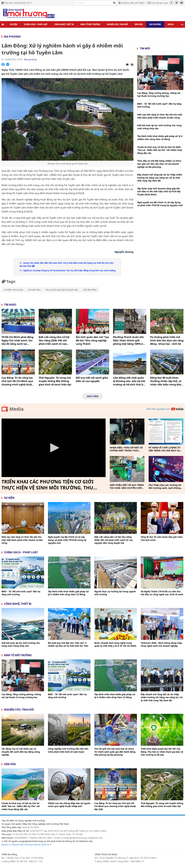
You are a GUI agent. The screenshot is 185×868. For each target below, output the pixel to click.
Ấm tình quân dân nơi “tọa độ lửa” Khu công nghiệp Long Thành (92, 340)
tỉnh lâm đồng (90, 290)
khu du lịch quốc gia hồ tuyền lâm (62, 290)
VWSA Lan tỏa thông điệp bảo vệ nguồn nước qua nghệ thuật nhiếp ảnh (69, 805)
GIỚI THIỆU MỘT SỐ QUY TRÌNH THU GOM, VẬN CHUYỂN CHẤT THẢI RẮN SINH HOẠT (127, 487)
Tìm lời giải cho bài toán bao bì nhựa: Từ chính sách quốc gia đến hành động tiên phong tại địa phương (115, 752)
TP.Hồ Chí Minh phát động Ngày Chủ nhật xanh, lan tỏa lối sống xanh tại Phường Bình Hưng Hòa (17, 340)
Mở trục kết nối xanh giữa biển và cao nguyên (92, 379)
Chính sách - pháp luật (21, 552)
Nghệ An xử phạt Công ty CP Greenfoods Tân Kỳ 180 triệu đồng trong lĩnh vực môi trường (69, 270)
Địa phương (155, 24)
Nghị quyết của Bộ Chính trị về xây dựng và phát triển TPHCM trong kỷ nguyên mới (160, 204)
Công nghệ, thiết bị (64, 24)
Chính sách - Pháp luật (36, 24)
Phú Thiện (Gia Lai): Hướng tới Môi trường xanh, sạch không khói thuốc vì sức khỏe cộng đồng (165, 487)
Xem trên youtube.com (158, 409)
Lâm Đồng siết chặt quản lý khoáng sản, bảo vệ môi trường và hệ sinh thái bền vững (130, 381)
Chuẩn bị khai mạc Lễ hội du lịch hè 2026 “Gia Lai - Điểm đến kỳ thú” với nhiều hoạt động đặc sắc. (160, 150)
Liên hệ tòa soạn (160, 3)
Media (171, 24)
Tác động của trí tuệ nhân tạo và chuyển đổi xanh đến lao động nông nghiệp (21, 752)
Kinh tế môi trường (90, 24)
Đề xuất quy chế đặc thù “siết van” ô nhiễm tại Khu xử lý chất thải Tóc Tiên (68, 644)
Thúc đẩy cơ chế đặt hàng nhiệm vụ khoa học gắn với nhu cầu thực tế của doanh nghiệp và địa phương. (159, 164)
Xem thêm (92, 396)
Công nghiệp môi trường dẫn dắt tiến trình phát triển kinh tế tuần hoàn (68, 750)
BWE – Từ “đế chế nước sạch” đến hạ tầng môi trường (159, 105)
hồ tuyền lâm (34, 290)
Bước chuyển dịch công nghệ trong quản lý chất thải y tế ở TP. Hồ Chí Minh (115, 644)
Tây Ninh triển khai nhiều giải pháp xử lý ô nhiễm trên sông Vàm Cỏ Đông (160, 138)
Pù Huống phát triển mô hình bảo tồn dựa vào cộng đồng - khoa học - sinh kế (167, 340)
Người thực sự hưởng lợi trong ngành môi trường (115, 593)
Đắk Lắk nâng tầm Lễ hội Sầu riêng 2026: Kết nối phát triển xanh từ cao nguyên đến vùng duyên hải (54, 340)
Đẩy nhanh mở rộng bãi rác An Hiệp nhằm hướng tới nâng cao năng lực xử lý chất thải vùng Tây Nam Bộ (160, 178)
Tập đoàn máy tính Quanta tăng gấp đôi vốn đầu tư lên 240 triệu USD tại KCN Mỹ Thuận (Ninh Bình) (159, 191)
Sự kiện (14, 24)
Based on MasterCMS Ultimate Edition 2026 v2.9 (26, 845)
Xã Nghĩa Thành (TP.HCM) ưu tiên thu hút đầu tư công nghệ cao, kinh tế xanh (162, 593)
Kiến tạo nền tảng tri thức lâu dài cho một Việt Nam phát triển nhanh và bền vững (160, 116)
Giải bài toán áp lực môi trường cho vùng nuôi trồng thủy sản (159, 127)
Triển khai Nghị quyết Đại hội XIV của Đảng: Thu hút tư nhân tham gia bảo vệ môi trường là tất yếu (162, 752)
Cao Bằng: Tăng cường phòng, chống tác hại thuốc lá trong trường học (159, 95)
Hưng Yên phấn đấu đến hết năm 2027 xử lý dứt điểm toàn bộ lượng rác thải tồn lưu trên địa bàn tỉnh (66, 264)
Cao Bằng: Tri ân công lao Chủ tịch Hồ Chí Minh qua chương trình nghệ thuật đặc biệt (17, 381)
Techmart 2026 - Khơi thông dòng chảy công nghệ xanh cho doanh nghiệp (161, 644)
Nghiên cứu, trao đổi (117, 24)
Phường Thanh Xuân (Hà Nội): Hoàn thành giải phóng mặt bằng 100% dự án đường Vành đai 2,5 (129, 340)
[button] (54, 448)
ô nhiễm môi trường (13, 290)
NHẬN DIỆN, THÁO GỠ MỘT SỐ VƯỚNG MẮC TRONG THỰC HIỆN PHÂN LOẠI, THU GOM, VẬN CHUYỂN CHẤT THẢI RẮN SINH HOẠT (126, 449)
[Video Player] (54, 448)
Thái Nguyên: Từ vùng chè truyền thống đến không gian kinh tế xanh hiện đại (55, 381)
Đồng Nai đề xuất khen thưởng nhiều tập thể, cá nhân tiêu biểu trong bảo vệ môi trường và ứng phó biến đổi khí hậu (166, 381)
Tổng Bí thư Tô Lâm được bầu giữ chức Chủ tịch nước (162, 538)
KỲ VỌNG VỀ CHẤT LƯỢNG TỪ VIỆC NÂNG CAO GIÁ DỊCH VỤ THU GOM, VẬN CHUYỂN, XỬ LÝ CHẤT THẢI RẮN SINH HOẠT (165, 449)
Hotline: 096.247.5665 (133, 3)
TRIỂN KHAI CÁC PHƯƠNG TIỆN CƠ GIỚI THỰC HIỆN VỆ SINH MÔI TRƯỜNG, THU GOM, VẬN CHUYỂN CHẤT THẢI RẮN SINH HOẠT (49, 485)
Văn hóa (139, 24)
